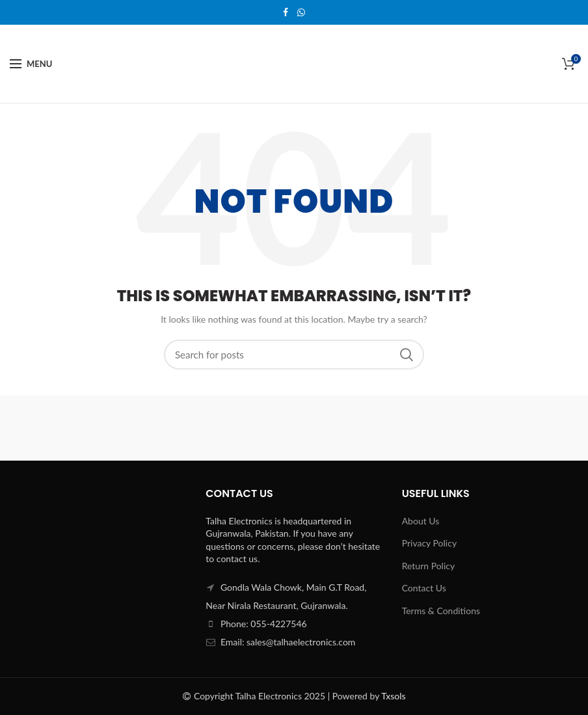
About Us (421, 521)
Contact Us (424, 588)
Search (407, 355)
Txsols (393, 696)
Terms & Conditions (441, 611)
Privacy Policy (429, 543)
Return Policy (429, 566)
